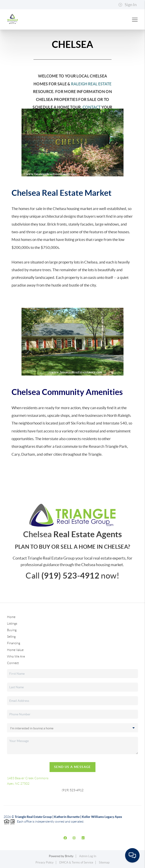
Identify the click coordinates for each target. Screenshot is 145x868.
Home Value (15, 650)
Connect (13, 663)
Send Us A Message (72, 767)
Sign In (127, 5)
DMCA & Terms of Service (76, 862)
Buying (12, 630)
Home (11, 617)
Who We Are (16, 656)
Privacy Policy (45, 862)
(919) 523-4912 (73, 790)
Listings (12, 623)
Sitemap (104, 862)
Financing (14, 643)
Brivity (69, 856)
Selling (11, 637)
